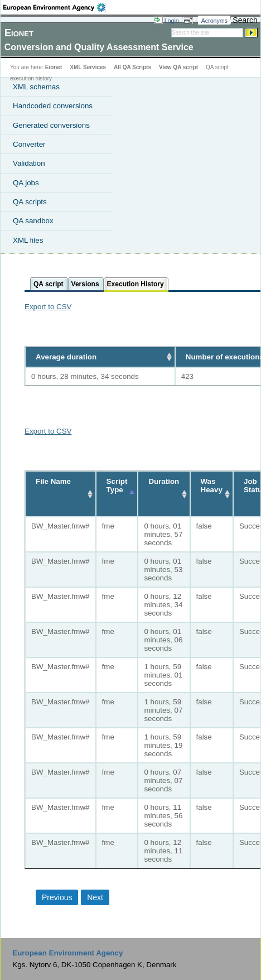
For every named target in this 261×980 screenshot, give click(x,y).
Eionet (54, 67)
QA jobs (26, 183)
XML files (28, 240)
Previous (57, 897)
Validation (29, 163)
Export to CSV (48, 307)
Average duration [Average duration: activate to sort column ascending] (66, 357)
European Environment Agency (67, 953)
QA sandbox (33, 221)
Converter (29, 144)
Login (172, 21)
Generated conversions (51, 125)
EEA (54, 7)
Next (95, 897)
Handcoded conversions (53, 106)
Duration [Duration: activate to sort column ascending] (164, 481)
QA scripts (30, 202)
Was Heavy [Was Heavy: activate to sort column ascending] (212, 486)
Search (245, 20)
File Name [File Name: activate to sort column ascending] (53, 481)
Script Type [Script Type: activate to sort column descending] (117, 486)
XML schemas (36, 87)
